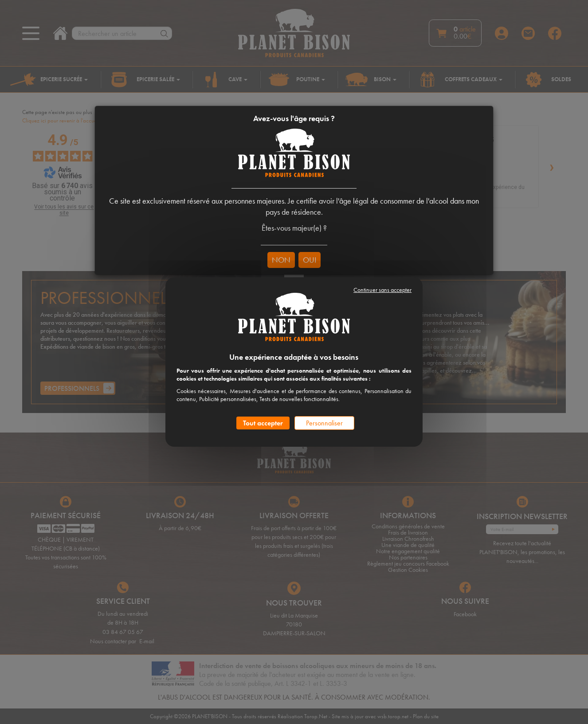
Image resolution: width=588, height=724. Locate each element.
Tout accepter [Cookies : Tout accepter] (263, 423)
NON (281, 260)
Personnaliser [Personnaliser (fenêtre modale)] (324, 423)
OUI (310, 260)
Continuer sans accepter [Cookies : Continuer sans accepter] (382, 290)
